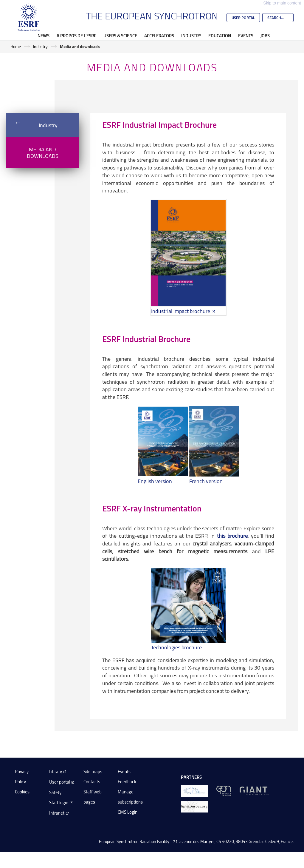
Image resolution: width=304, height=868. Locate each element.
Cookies (22, 792)
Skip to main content (282, 3)
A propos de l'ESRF (76, 36)
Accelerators (159, 36)
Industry (191, 36)
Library (56, 771)
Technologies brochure (176, 647)
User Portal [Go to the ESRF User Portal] (243, 18)
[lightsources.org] (194, 806)
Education (220, 36)
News (44, 36)
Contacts (92, 782)
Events (246, 36)
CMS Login (128, 812)
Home (16, 46)
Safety (55, 792)
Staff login (59, 803)
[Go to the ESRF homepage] (29, 17)
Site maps (93, 771)
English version (155, 481)
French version (206, 481)
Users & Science (120, 36)
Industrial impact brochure (181, 311)
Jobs (265, 36)
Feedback (127, 782)
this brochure (232, 536)
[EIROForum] (194, 790)
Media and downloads (43, 152)
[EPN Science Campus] (224, 790)
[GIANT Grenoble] (254, 790)
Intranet (57, 813)
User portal (60, 782)
